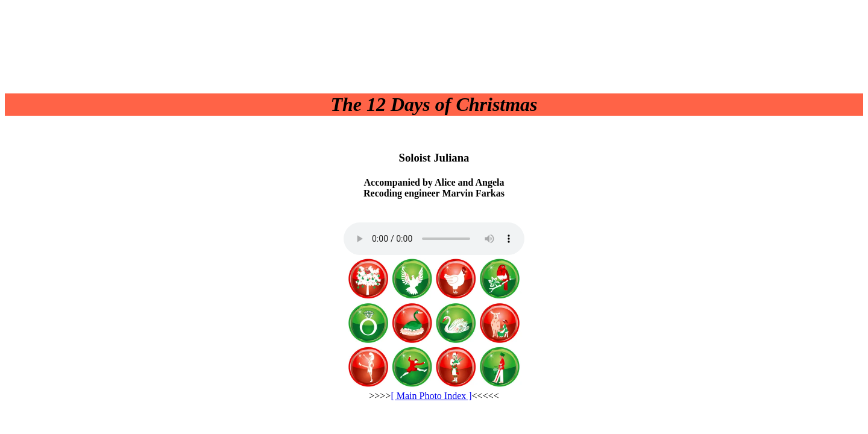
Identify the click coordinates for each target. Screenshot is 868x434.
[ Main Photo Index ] (431, 396)
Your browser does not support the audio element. (434, 239)
